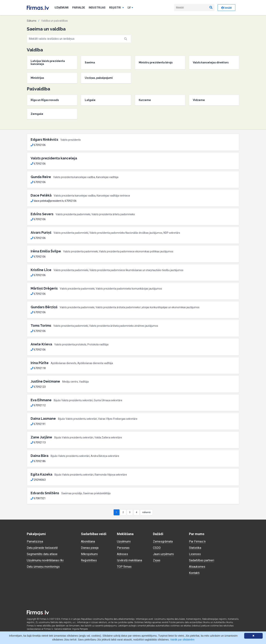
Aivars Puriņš (41, 233)
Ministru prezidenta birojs (156, 62)
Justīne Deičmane (45, 381)
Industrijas (97, 8)
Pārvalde (79, 8)
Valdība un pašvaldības (54, 21)
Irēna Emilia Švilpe (46, 251)
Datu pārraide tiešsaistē (42, 548)
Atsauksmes (197, 567)
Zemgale (37, 114)
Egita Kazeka (41, 474)
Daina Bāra (40, 456)
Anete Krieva (41, 344)
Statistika (195, 548)
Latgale (90, 100)
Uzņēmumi (62, 8)
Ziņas (157, 560)
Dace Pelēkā (41, 195)
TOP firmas (124, 567)
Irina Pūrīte (40, 363)
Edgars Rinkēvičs (44, 140)
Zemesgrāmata (163, 541)
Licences (195, 554)
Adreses (122, 554)
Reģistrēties (89, 560)
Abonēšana (88, 541)
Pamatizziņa (35, 541)
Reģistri (117, 8)
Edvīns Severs (42, 214)
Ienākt (226, 8)
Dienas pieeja (90, 548)
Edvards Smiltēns (45, 493)
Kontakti (194, 573)
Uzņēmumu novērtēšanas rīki (45, 560)
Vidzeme (199, 100)
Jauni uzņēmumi (163, 554)
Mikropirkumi (89, 554)
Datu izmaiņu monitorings (43, 567)
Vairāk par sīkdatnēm (182, 640)
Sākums (32, 21)
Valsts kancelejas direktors (211, 62)
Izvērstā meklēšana (129, 560)
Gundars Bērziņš (44, 307)
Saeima (90, 62)
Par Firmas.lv (197, 541)
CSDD (157, 548)
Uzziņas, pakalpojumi (99, 78)
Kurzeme (145, 100)
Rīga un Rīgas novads (45, 100)
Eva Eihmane (41, 400)
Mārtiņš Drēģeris (44, 288)
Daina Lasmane (43, 419)
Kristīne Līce (41, 270)
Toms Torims (41, 326)
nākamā (146, 512)
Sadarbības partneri (202, 560)
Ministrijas (37, 78)
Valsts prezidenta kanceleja (54, 158)
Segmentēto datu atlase (42, 554)
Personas (123, 548)
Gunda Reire (41, 177)
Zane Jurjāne (41, 437)
